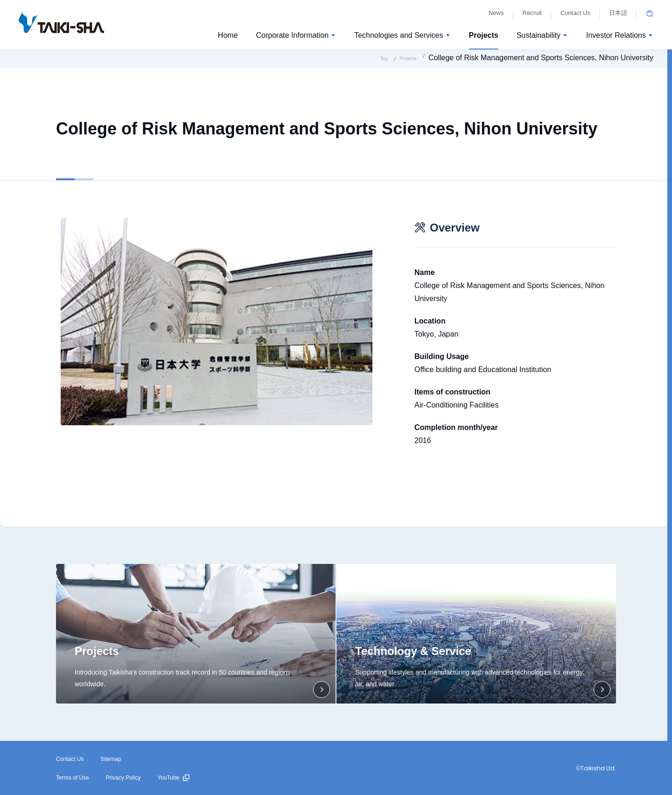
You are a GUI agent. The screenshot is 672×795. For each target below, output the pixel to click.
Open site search (650, 14)
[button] (296, 37)
